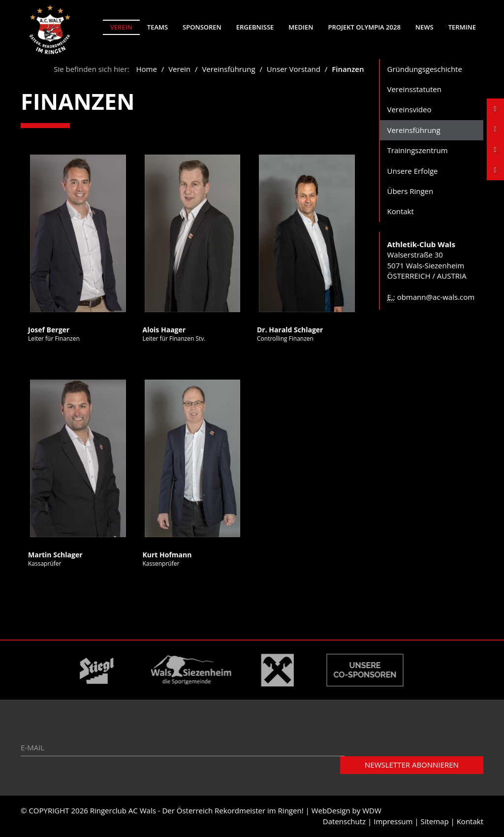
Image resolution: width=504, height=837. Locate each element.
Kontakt (401, 212)
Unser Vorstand (294, 69)
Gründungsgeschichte (425, 69)
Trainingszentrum (418, 151)
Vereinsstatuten (414, 89)
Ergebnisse (255, 27)
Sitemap (434, 821)
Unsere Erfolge (413, 171)
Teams (157, 27)
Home (146, 69)
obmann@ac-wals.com (436, 297)
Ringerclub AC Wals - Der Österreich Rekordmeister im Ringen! (197, 811)
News (425, 27)
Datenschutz (344, 821)
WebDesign (331, 811)
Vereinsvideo (409, 110)
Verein (121, 27)
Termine (462, 27)
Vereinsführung (228, 69)
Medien (301, 27)
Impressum (393, 821)
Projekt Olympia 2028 (364, 27)
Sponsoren (202, 27)
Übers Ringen (410, 192)
